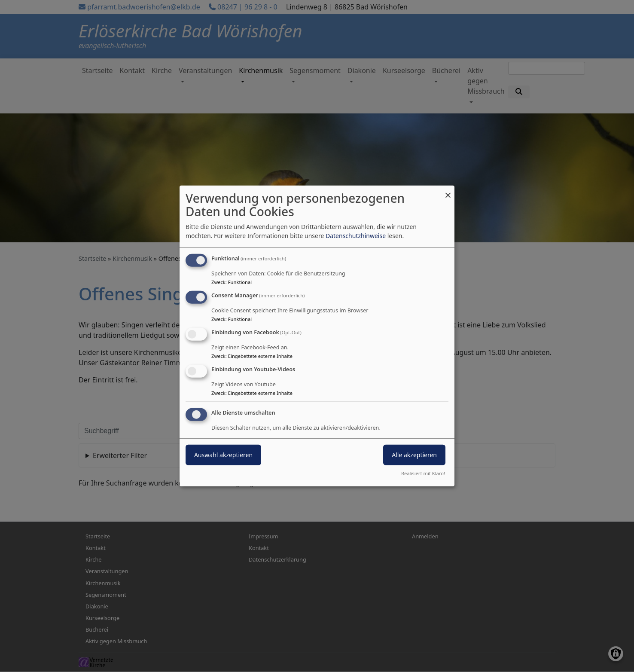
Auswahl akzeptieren (223, 454)
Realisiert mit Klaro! (423, 473)
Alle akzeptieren (414, 454)
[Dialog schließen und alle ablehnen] (448, 191)
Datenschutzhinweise (356, 236)
